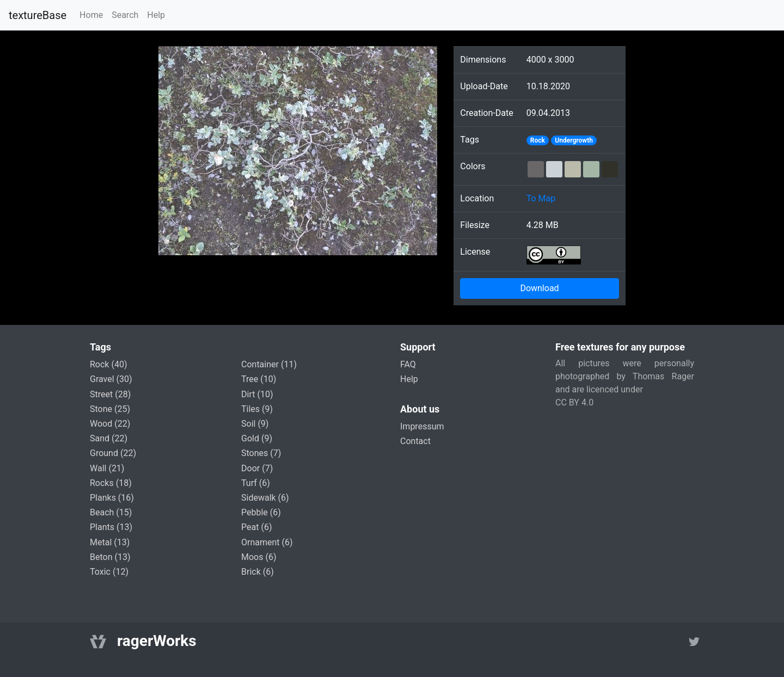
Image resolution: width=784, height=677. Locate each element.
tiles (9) (257, 409)
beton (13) (110, 557)
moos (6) (259, 557)
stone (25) (110, 409)
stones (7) (261, 453)
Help (156, 15)
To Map (541, 198)
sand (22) (109, 438)
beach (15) (111, 512)
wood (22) (110, 424)
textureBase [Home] (38, 15)
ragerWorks (157, 641)
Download (539, 288)
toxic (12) (109, 572)
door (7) (257, 468)
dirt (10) (257, 394)
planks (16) (112, 498)
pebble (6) (261, 512)
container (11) (269, 364)
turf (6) (256, 483)
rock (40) (108, 364)
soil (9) (255, 424)
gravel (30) (111, 379)
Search (125, 15)
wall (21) (107, 468)
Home (91, 15)
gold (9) (257, 438)
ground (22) (113, 453)
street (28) (110, 394)
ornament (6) (267, 542)
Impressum (422, 426)
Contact (415, 441)
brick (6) (258, 572)
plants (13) (111, 527)
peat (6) (256, 527)
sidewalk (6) (265, 498)
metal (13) (110, 542)
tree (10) (259, 379)
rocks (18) (111, 483)
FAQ (408, 364)
